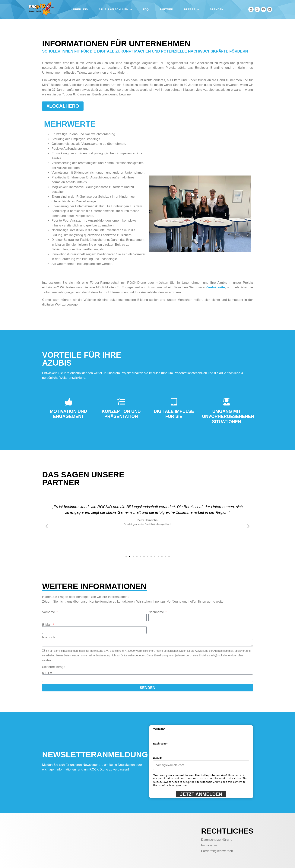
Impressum (209, 845)
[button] (47, 526)
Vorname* (159, 729)
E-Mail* (158, 758)
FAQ (146, 9)
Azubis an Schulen (115, 10)
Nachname (157, 612)
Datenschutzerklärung (217, 840)
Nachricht (49, 637)
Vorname (49, 612)
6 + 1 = (47, 673)
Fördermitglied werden (217, 851)
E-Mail (47, 625)
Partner (166, 9)
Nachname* (160, 744)
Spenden (217, 9)
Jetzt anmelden (201, 794)
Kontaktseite (215, 287)
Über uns (80, 9)
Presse (191, 10)
